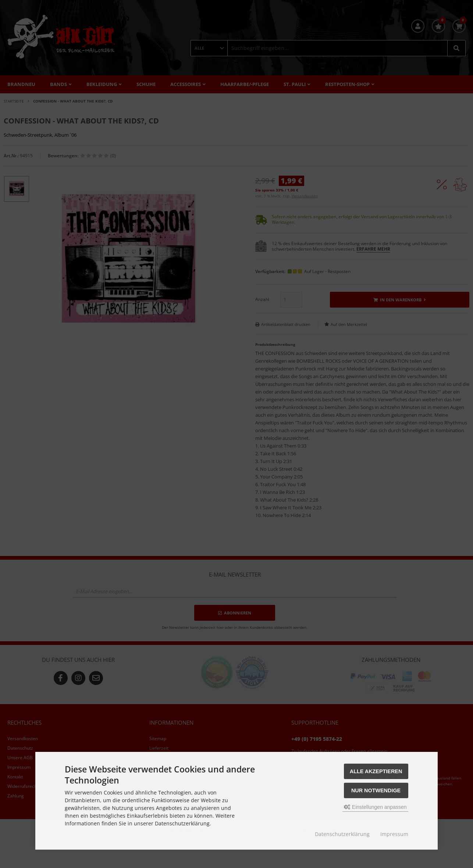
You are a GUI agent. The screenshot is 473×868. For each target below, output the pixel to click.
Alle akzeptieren (376, 771)
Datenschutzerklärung (342, 834)
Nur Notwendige (376, 790)
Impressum (394, 834)
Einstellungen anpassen (375, 807)
